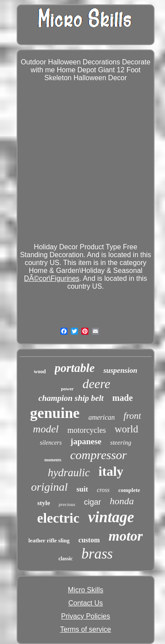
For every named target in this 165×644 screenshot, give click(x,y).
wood (40, 372)
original (49, 487)
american (102, 417)
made (123, 398)
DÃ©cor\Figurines (52, 278)
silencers (51, 443)
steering (121, 442)
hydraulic (69, 472)
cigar (93, 502)
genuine (55, 413)
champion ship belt (71, 398)
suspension (120, 370)
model (46, 429)
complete (129, 490)
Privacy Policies (85, 616)
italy (111, 471)
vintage (111, 517)
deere (97, 384)
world (126, 429)
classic (65, 559)
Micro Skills (86, 590)
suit (82, 489)
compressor (98, 455)
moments (53, 460)
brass (97, 554)
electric (58, 518)
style (44, 503)
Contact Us (86, 603)
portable (75, 368)
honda (122, 501)
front (132, 416)
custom (89, 540)
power (67, 389)
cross (103, 490)
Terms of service (85, 629)
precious (67, 504)
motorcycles (87, 430)
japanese (86, 441)
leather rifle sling (49, 540)
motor (126, 536)
